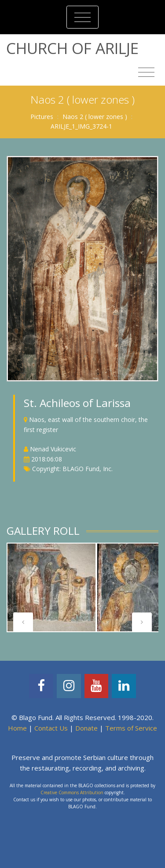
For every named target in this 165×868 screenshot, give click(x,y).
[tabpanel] (51, 587)
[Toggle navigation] (82, 17)
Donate (86, 728)
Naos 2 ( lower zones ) (95, 117)
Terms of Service (131, 728)
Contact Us (51, 728)
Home (17, 728)
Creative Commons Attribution (72, 792)
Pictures (42, 117)
